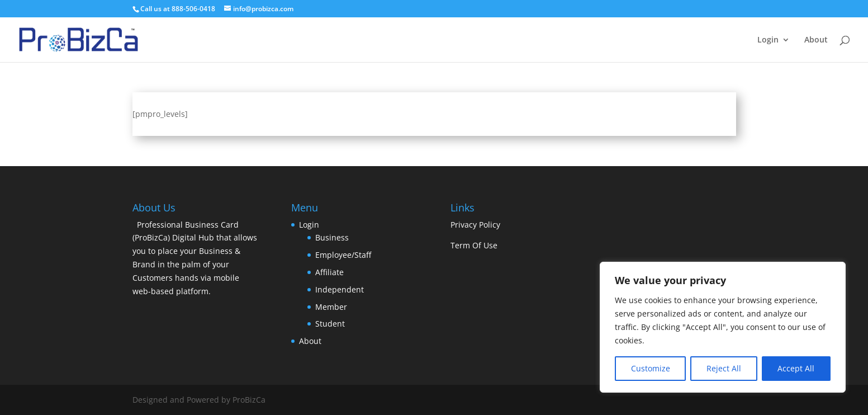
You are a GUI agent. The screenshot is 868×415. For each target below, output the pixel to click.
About (816, 40)
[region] (723, 327)
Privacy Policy (475, 225)
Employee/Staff (343, 255)
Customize (651, 368)
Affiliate (329, 272)
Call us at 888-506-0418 (178, 9)
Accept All (796, 368)
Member (331, 307)
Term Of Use (474, 245)
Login (768, 40)
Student (330, 324)
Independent (340, 289)
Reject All (724, 368)
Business (332, 237)
